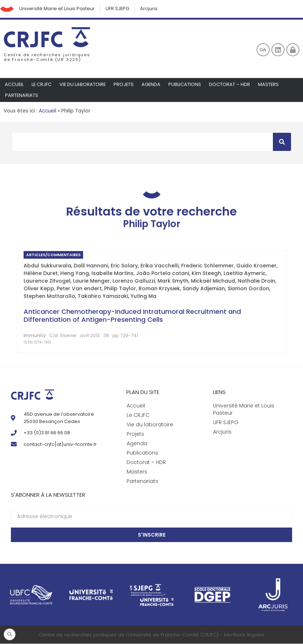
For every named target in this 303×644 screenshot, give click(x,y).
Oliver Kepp (39, 289)
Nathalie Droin (256, 281)
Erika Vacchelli (159, 266)
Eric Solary (124, 266)
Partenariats (22, 96)
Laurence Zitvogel (47, 281)
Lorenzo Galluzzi (134, 281)
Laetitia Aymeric (245, 274)
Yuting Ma (144, 296)
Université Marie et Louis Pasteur (58, 9)
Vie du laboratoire (84, 85)
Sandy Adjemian (204, 289)
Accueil (14, 85)
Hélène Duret (41, 274)
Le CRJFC (42, 85)
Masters (271, 85)
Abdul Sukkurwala (47, 266)
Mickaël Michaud (213, 281)
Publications (187, 85)
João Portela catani (163, 274)
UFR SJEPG (119, 9)
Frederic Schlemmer (207, 266)
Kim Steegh (206, 274)
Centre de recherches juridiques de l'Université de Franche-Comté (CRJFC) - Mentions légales (151, 635)
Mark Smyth (173, 281)
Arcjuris (151, 9)
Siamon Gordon (248, 289)
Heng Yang (75, 274)
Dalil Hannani (91, 266)
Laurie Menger (91, 281)
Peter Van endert (79, 289)
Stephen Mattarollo (49, 296)
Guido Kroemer (256, 266)
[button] (10, 634)
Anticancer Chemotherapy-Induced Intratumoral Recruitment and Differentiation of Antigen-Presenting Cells (132, 316)
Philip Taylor (120, 289)
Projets (125, 85)
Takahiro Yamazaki (103, 296)
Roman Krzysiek (159, 289)
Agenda (153, 85)
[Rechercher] (282, 142)
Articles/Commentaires (53, 255)
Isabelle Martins (112, 274)
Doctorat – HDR (232, 85)
